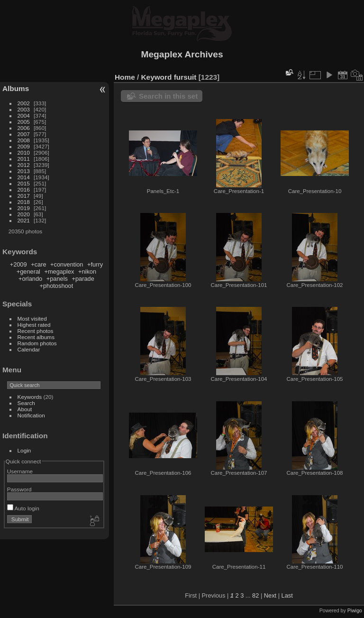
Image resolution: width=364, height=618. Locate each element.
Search (26, 403)
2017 (24, 196)
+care (38, 264)
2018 (24, 202)
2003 (24, 109)
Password (19, 489)
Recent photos (36, 331)
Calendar (29, 349)
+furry (95, 264)
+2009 (18, 264)
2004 (24, 115)
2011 (24, 159)
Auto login (23, 508)
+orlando (30, 279)
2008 (24, 140)
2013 (24, 171)
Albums (16, 88)
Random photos (37, 343)
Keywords (30, 397)
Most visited (32, 318)
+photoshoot (56, 286)
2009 (24, 146)
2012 (24, 165)
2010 (24, 152)
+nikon (87, 272)
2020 (24, 214)
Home (125, 77)
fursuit (185, 77)
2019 (24, 208)
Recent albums (36, 337)
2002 (24, 103)
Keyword (157, 77)
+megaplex (59, 272)
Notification (31, 415)
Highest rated (34, 325)
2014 (24, 177)
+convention (67, 264)
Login (24, 450)
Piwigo (355, 610)
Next (270, 595)
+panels (57, 279)
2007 (24, 134)
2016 (24, 189)
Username (20, 471)
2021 (24, 220)
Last (287, 595)
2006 (24, 128)
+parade (83, 279)
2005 (24, 122)
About (25, 409)
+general (28, 272)
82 (255, 595)
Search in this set (168, 96)
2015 (24, 183)
